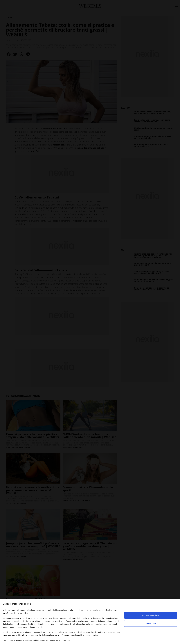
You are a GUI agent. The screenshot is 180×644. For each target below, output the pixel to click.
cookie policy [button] (22, 613)
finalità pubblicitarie (36, 624)
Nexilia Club (151, 623)
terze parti (44, 618)
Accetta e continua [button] (151, 615)
